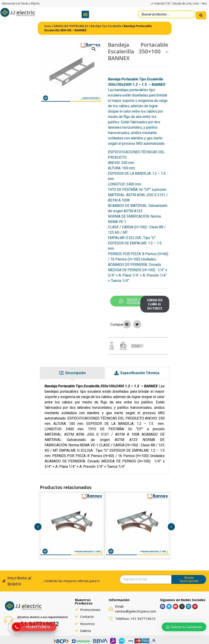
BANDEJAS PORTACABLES (71, 24)
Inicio (48, 24)
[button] (85, 14)
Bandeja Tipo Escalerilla (106, 24)
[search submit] (201, 13)
